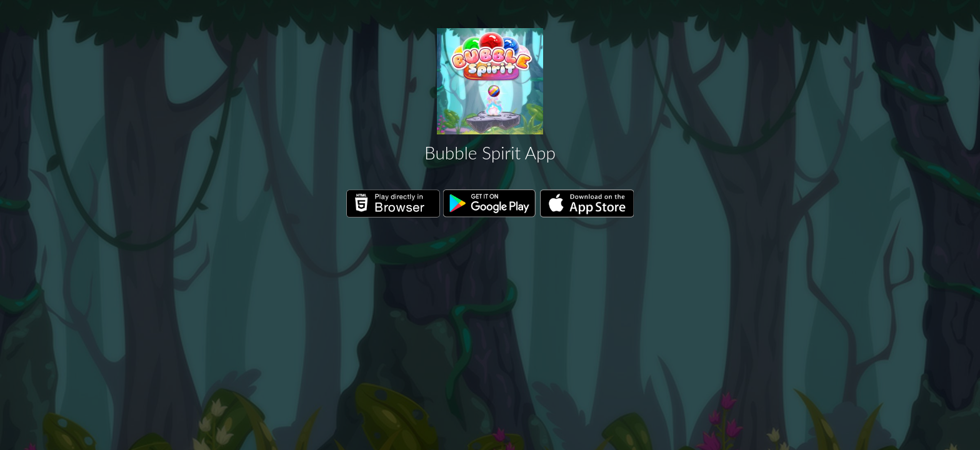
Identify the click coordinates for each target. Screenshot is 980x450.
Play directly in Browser (393, 204)
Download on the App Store (587, 204)
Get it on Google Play (490, 204)
